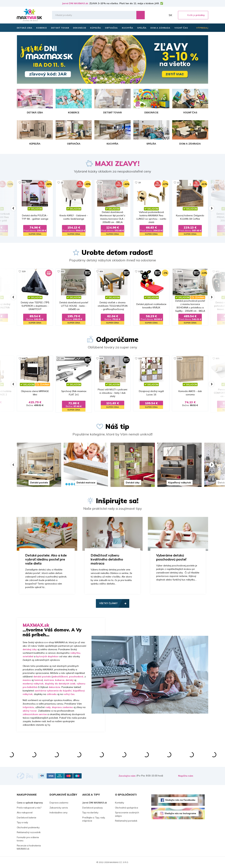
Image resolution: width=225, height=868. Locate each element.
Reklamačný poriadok (126, 821)
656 (24, 358)
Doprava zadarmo (59, 803)
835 (218, 358)
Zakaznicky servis (59, 808)
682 (24, 183)
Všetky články (108, 603)
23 (101, 183)
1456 (179, 358)
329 (24, 271)
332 (62, 271)
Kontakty (120, 803)
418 (101, 358)
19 (139, 183)
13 (62, 183)
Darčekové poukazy (93, 808)
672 (218, 271)
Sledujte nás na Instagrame (180, 813)
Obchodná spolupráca (127, 808)
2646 (179, 271)
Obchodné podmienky (28, 827)
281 (62, 358)
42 (217, 183)
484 (101, 271)
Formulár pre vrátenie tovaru (28, 839)
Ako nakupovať (25, 813)
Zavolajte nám (127, 776)
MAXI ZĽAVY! (117, 163)
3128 (141, 271)
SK (170, 15)
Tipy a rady (22, 822)
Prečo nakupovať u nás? (29, 808)
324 (140, 358)
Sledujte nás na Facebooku (180, 800)
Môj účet (163, 15)
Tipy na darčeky (90, 813)
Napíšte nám (186, 776)
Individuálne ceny (59, 813)
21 (178, 183)
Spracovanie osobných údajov (127, 814)
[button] (13, 208)
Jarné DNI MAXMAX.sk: (75, 3)
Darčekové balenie (27, 818)
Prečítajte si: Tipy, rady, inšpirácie (94, 819)
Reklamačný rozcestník (29, 832)
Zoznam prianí (156, 15)
